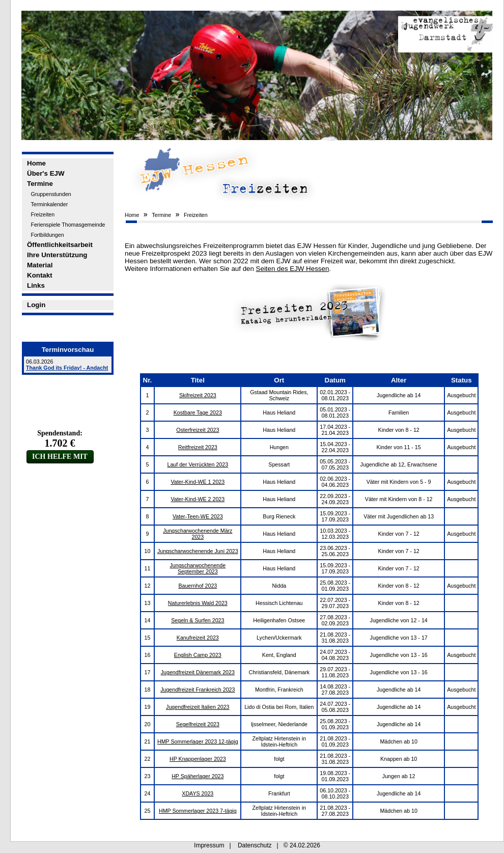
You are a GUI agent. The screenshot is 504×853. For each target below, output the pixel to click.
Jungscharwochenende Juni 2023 (198, 551)
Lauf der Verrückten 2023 (198, 464)
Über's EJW (46, 173)
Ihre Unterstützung (57, 255)
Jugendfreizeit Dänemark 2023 (198, 672)
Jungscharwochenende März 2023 (198, 534)
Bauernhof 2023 (198, 586)
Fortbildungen (47, 235)
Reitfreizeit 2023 (198, 447)
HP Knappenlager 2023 (198, 759)
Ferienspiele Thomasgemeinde (68, 225)
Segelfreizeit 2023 (198, 724)
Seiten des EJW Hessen (293, 269)
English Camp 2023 (198, 655)
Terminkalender (49, 204)
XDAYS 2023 (198, 793)
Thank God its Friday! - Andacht (67, 368)
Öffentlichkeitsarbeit (60, 245)
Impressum (209, 845)
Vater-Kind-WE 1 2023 (198, 482)
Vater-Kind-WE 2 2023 (198, 499)
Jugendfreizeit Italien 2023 (198, 707)
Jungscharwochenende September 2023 (198, 568)
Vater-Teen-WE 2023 (198, 516)
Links (36, 285)
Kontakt (40, 275)
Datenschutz (255, 845)
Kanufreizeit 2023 (198, 638)
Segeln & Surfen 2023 (198, 620)
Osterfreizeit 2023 (198, 430)
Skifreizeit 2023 (198, 395)
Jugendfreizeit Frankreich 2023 (198, 690)
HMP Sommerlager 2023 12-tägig (198, 741)
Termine (40, 184)
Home (36, 163)
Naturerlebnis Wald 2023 (198, 603)
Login (36, 305)
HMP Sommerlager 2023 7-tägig (198, 811)
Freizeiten (43, 214)
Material (40, 265)
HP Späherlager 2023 (198, 776)
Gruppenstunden (51, 194)
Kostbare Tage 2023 (198, 412)
